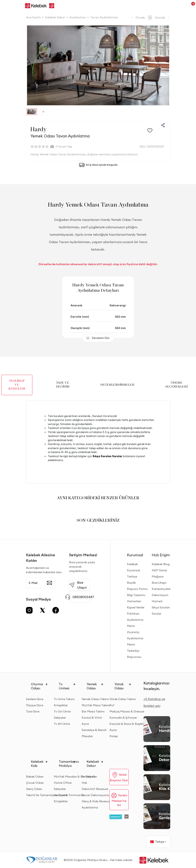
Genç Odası (34, 789)
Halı (84, 783)
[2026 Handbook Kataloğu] (157, 729)
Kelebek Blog (161, 564)
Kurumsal (135, 555)
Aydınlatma (90, 807)
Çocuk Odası (35, 783)
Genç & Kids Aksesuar (97, 801)
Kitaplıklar (61, 705)
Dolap (114, 736)
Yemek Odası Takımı (95, 699)
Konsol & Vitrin (92, 718)
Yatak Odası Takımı (123, 699)
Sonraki (163, 18)
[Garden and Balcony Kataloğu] (157, 816)
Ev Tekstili (88, 777)
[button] (37, 65)
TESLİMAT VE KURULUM (17, 385)
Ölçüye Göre (35, 705)
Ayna (85, 724)
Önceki (138, 18)
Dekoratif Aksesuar (95, 789)
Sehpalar (60, 718)
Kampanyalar (161, 589)
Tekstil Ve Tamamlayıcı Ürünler (47, 795)
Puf (112, 705)
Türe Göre (33, 711)
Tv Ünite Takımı (64, 699)
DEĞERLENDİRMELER (117, 385)
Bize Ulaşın (159, 583)
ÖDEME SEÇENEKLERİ (176, 385)
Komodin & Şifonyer (123, 718)
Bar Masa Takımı (93, 711)
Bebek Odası (35, 777)
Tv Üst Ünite (62, 711)
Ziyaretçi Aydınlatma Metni (135, 638)
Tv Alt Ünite (62, 724)
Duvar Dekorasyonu (95, 795)
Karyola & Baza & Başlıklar (128, 724)
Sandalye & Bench (94, 730)
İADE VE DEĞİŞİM (63, 385)
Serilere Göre (35, 699)
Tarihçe (132, 576)
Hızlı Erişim (161, 555)
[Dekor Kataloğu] (157, 758)
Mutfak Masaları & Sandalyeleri (75, 777)
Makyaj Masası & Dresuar (127, 711)
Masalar (87, 736)
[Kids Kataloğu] (157, 787)
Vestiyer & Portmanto (69, 795)
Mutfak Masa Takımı (96, 705)
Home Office (63, 783)
